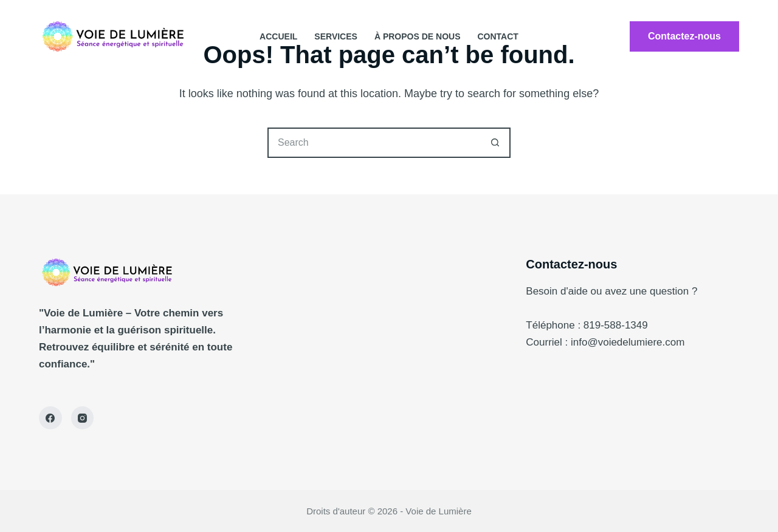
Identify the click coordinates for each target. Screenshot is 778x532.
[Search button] (495, 143)
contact (497, 36)
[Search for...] (374, 143)
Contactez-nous (684, 36)
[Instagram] (83, 418)
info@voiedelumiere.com (628, 342)
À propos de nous (418, 36)
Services (336, 36)
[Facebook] (50, 418)
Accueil (278, 36)
